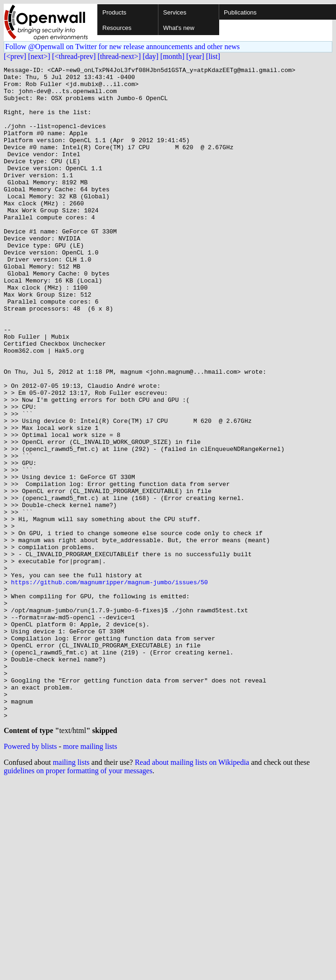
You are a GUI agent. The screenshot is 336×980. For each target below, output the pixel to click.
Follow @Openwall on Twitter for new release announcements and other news (122, 47)
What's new (179, 28)
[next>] (39, 56)
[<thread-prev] (74, 56)
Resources (117, 28)
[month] (172, 56)
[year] (195, 56)
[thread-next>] (119, 56)
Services (175, 12)
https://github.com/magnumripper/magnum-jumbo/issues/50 (110, 686)
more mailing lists (90, 878)
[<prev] (15, 56)
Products (114, 12)
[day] (150, 56)
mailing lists (71, 894)
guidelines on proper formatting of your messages (78, 903)
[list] (213, 56)
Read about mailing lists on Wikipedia (192, 894)
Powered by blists (30, 878)
